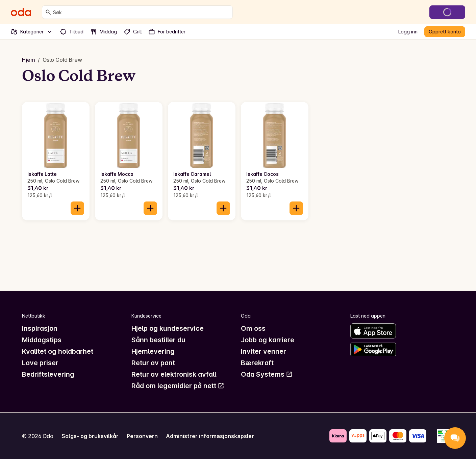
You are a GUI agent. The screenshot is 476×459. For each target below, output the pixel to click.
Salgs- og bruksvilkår (90, 436)
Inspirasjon (40, 328)
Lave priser (40, 363)
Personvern (142, 436)
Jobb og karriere (268, 340)
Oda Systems (267, 374)
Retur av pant (153, 363)
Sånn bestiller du (158, 340)
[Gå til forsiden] (21, 12)
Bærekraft (257, 363)
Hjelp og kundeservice (168, 328)
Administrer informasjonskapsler (210, 436)
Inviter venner (264, 351)
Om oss (253, 328)
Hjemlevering (153, 351)
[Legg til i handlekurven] (77, 208)
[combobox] (141, 12)
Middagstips (42, 340)
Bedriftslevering (48, 374)
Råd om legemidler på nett (178, 386)
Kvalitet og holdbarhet (58, 351)
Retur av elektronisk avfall (174, 374)
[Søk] (48, 12)
